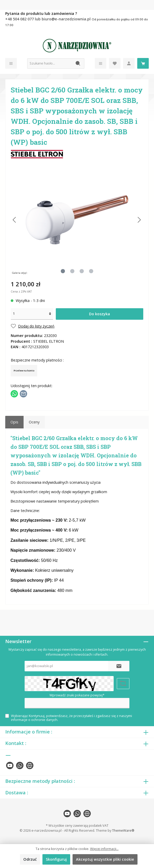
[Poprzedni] (15, 220)
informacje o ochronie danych (34, 720)
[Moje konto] (129, 63)
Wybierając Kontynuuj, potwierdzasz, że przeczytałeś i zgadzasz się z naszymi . (71, 718)
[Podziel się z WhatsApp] (14, 393)
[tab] (14, 422)
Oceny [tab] (34, 422)
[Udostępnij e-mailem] (23, 393)
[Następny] (139, 220)
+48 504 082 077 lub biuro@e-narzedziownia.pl (48, 19)
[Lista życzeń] (115, 63)
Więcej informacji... (104, 849)
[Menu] (11, 63)
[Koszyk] (143, 63)
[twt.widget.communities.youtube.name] (10, 765)
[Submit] (119, 666)
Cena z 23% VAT (21, 291)
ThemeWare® (123, 831)
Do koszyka (100, 314)
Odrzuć (30, 859)
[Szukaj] (78, 63)
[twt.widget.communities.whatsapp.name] (20, 765)
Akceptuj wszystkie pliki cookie (105, 859)
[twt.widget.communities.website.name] (30, 765)
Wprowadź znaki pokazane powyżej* (77, 695)
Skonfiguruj (56, 859)
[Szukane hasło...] (50, 63)
